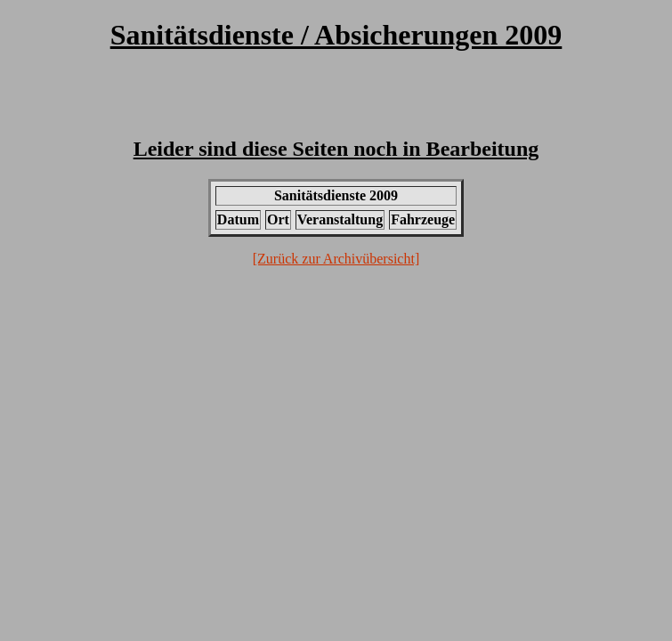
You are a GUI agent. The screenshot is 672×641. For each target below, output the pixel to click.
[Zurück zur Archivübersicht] (336, 259)
